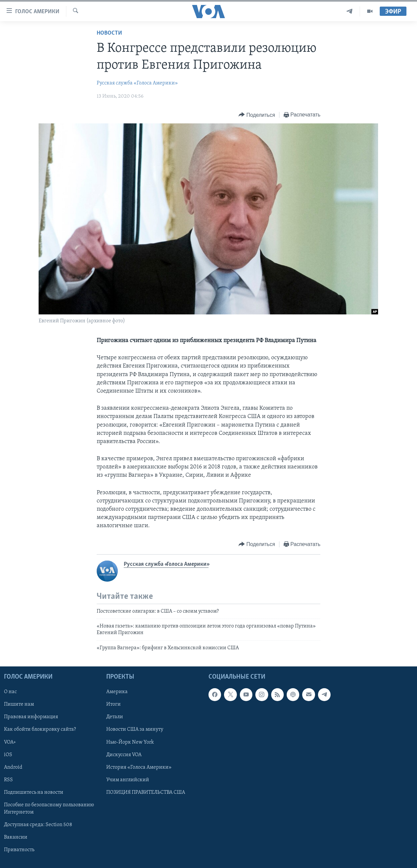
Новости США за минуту (135, 730)
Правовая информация (31, 717)
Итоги (113, 705)
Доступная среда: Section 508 (38, 825)
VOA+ (10, 742)
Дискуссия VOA (124, 755)
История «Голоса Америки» (139, 767)
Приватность (19, 850)
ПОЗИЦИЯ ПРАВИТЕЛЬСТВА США (146, 792)
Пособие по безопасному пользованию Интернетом (49, 809)
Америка (117, 692)
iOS (8, 755)
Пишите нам (19, 705)
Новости (109, 33)
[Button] (257, 115)
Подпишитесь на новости (34, 792)
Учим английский (128, 780)
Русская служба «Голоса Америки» (137, 83)
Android (13, 767)
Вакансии (16, 837)
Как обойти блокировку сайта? (40, 730)
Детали (115, 717)
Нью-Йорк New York (130, 742)
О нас (10, 692)
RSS (8, 780)
